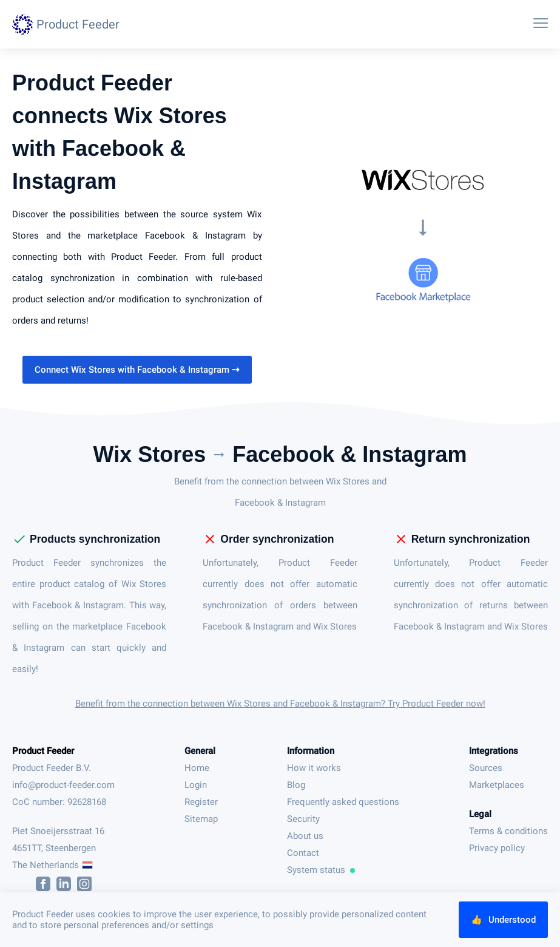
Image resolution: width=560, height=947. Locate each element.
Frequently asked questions (343, 802)
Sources (486, 768)
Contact (303, 853)
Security (303, 819)
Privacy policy (497, 848)
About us (305, 836)
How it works (314, 768)
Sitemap (201, 819)
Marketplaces (497, 785)
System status (321, 870)
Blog (296, 785)
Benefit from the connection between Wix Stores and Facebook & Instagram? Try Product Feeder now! (280, 704)
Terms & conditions (508, 831)
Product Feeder (43, 751)
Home (197, 768)
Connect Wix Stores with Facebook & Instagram (137, 370)
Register (201, 802)
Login (196, 785)
